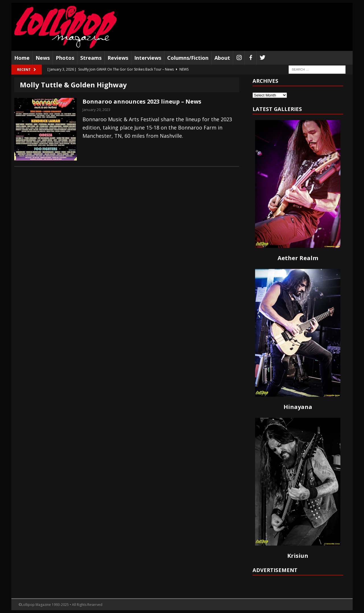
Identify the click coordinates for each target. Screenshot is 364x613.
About (222, 58)
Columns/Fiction (188, 58)
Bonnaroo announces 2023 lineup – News (142, 101)
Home (22, 58)
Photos (65, 58)
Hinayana (298, 407)
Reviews (118, 58)
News (43, 58)
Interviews (148, 58)
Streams (91, 58)
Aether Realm (298, 258)
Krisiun (298, 556)
